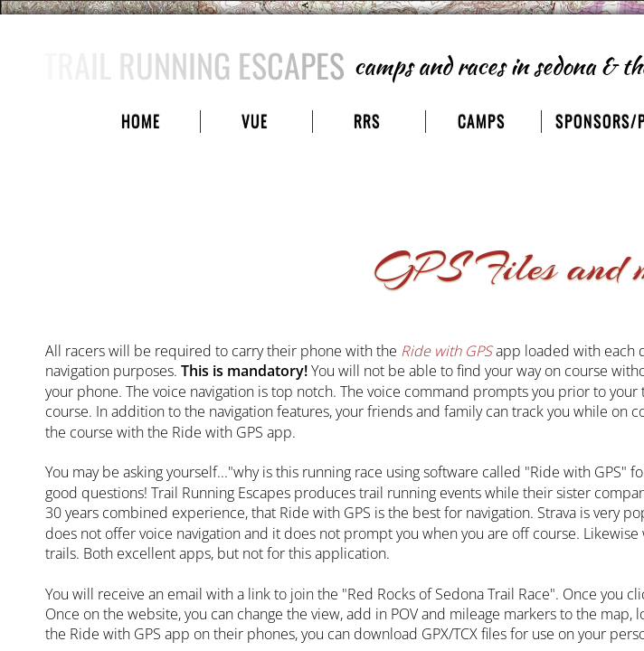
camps (482, 122)
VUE (255, 122)
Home (141, 122)
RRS (367, 122)
